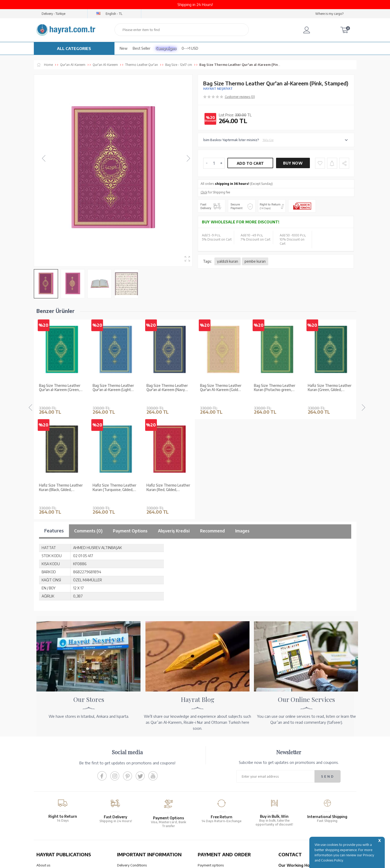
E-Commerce (210, 861)
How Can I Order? (211, 802)
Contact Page (289, 802)
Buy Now (293, 163)
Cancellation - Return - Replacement (225, 795)
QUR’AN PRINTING (61, 822)
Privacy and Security (132, 784)
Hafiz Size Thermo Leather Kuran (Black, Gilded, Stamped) (330, 388)
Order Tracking (209, 788)
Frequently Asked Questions (139, 798)
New (124, 48)
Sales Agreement (130, 771)
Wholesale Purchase (52, 771)
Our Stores (45, 764)
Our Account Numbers (215, 764)
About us (43, 757)
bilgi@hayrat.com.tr (294, 795)
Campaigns (166, 48)
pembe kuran (255, 261)
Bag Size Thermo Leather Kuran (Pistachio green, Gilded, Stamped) (221, 388)
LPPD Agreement (130, 791)
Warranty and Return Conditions (142, 764)
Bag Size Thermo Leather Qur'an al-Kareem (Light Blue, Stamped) (60, 388)
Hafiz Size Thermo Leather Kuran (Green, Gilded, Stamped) (276, 388)
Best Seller (142, 48)
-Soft (195, 861)
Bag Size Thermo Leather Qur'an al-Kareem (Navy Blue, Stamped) (113, 388)
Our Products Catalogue (55, 791)
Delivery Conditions (132, 757)
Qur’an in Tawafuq (50, 784)
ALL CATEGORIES (74, 48)
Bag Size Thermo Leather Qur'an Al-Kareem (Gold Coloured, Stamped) (167, 388)
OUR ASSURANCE (142, 822)
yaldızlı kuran (228, 261)
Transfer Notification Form (218, 771)
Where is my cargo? (329, 14)
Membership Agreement (136, 778)
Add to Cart (250, 163)
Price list (43, 798)
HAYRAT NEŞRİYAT (218, 89)
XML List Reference (51, 778)
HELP (210, 822)
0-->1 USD (190, 48)
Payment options (211, 757)
